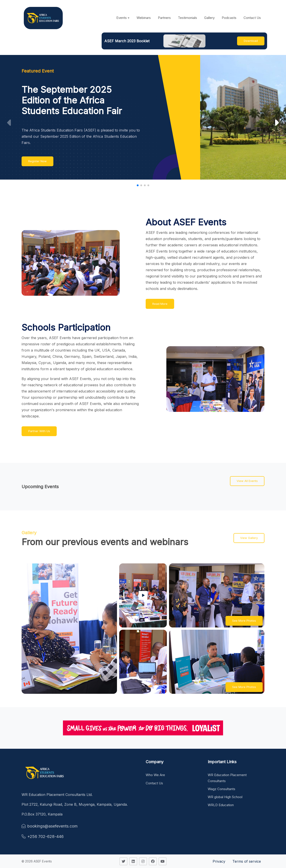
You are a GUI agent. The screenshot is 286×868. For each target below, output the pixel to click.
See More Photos (244, 621)
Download (251, 41)
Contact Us (252, 18)
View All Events (247, 481)
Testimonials (187, 18)
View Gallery (249, 538)
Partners (164, 18)
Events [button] (122, 18)
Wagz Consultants (222, 789)
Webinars (144, 18)
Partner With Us (39, 431)
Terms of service (247, 861)
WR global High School (225, 797)
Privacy (219, 861)
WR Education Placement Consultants (227, 778)
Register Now (37, 161)
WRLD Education (221, 805)
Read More (160, 304)
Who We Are (155, 775)
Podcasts (229, 18)
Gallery (209, 18)
